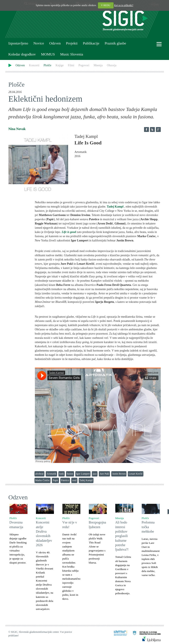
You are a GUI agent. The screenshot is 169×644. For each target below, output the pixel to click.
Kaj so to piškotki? (124, 5)
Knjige (60, 65)
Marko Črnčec (43, 480)
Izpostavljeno (18, 43)
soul (74, 480)
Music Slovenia (71, 54)
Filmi (71, 65)
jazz (95, 474)
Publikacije (91, 43)
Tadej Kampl (115, 207)
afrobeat (39, 474)
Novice (39, 43)
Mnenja (98, 65)
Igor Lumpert (83, 474)
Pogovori (84, 65)
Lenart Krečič (136, 474)
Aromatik (51, 474)
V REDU (106, 5)
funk (62, 474)
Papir (55, 480)
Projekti (72, 43)
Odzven (55, 43)
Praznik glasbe (115, 43)
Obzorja (112, 65)
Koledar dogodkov (22, 54)
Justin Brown (119, 474)
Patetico (65, 480)
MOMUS (48, 54)
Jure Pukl (104, 474)
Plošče (47, 65)
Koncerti (34, 65)
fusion (70, 474)
